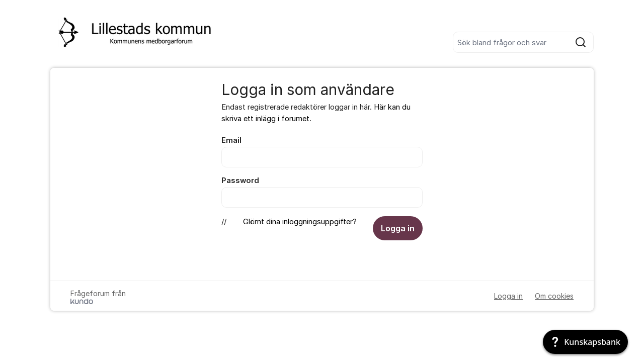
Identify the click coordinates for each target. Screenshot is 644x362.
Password (240, 180)
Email (231, 140)
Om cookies (554, 296)
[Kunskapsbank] (585, 342)
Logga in (398, 228)
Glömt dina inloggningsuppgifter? (300, 222)
